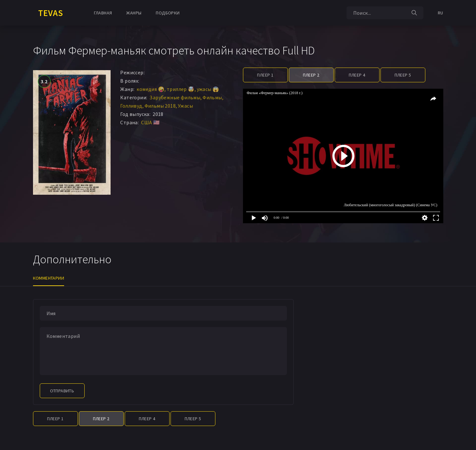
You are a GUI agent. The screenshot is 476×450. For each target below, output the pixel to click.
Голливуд (131, 106)
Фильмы (212, 97)
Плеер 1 (265, 75)
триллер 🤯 (181, 89)
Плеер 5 (403, 75)
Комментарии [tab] (49, 278)
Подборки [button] (168, 13)
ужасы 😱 (208, 89)
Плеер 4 (357, 75)
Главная (103, 13)
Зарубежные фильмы (175, 97)
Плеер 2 (311, 75)
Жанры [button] (134, 13)
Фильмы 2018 (160, 106)
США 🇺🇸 (150, 122)
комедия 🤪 (150, 89)
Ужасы (185, 106)
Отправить (62, 391)
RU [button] (441, 13)
